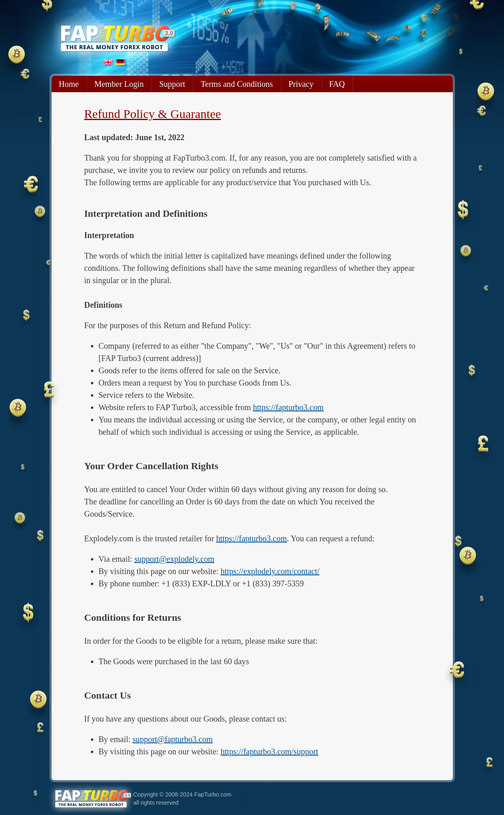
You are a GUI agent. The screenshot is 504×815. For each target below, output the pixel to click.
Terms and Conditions (237, 84)
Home (69, 84)
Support (172, 84)
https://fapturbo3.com (288, 407)
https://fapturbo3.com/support (269, 751)
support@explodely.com (174, 559)
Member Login (119, 84)
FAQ (337, 84)
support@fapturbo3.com (173, 739)
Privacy (301, 84)
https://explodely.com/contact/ (270, 571)
